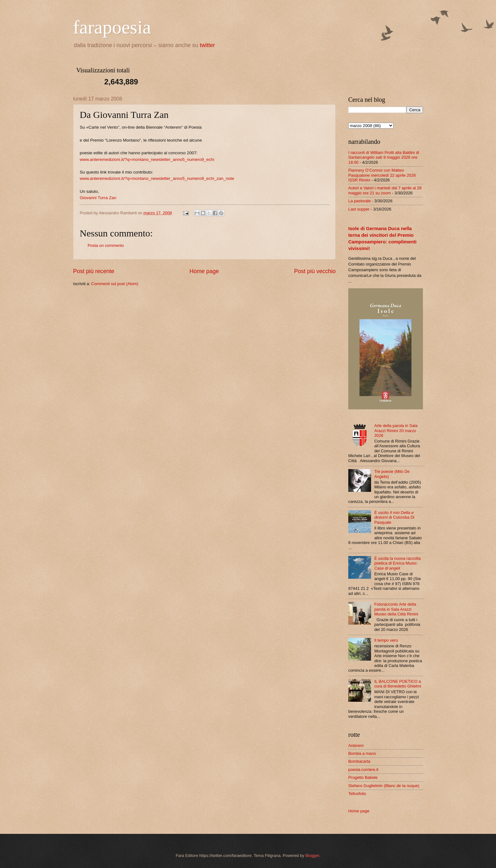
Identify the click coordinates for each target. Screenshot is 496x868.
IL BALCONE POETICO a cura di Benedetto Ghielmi (398, 684)
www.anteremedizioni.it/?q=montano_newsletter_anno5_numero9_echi (147, 159)
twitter (208, 45)
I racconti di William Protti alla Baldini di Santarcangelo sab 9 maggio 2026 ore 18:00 (384, 157)
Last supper (359, 209)
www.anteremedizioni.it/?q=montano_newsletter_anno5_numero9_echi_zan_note (157, 178)
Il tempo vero (386, 640)
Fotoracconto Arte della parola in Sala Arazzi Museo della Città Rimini (396, 609)
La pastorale (360, 201)
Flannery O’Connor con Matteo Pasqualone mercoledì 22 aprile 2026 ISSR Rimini (382, 175)
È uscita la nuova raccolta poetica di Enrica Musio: (397, 563)
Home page (204, 271)
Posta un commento (106, 245)
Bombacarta (359, 761)
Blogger (312, 856)
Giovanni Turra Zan (98, 198)
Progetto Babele (363, 777)
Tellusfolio (357, 794)
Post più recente (94, 271)
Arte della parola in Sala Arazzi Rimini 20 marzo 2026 (396, 431)
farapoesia (112, 27)
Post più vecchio (315, 271)
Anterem (356, 746)
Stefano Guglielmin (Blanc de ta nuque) (384, 786)
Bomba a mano (362, 753)
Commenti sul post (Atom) (115, 284)
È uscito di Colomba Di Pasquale (394, 517)
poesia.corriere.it (363, 770)
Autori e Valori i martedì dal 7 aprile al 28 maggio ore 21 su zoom (385, 190)
